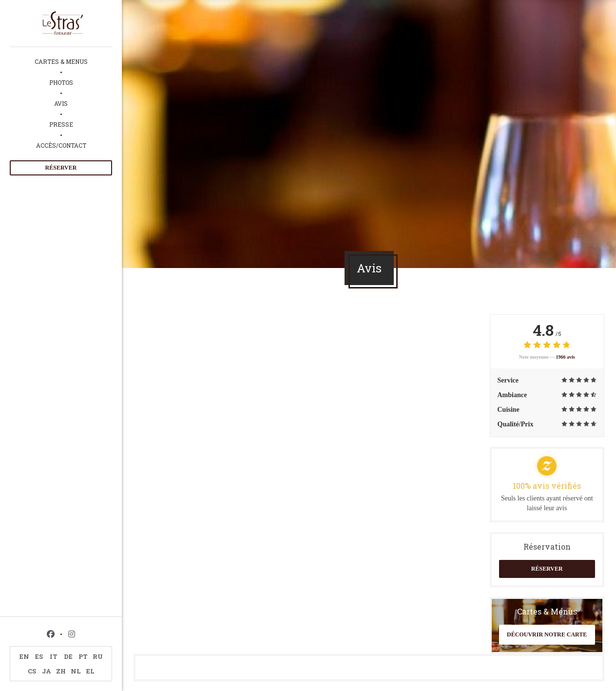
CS (32, 671)
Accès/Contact (61, 145)
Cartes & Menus (61, 61)
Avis (61, 103)
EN (24, 656)
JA (47, 671)
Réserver (61, 168)
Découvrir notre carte (547, 634)
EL (90, 671)
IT (54, 656)
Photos (61, 82)
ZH (61, 671)
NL (76, 671)
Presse (61, 124)
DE (68, 656)
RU (98, 656)
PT (83, 656)
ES (39, 656)
